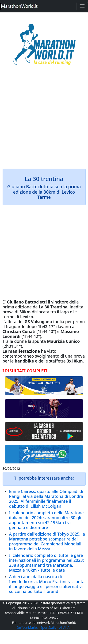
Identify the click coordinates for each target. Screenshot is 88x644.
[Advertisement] (44, 120)
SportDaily (48, 627)
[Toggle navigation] (82, 6)
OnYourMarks (27, 627)
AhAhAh (65, 627)
